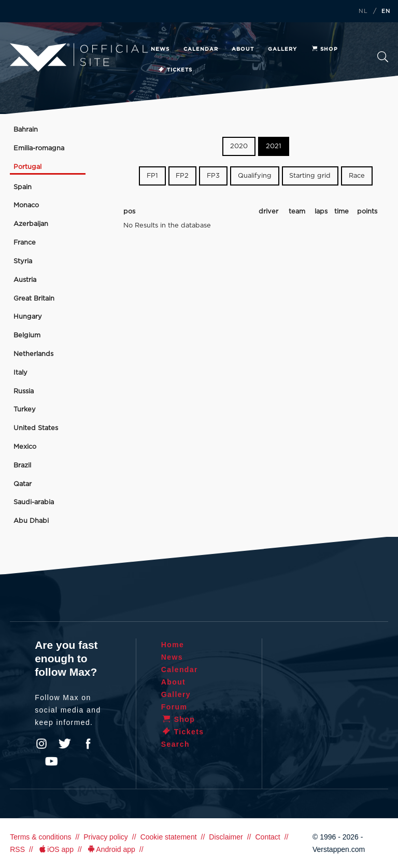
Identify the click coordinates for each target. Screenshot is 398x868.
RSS (17, 849)
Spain (23, 187)
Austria (25, 280)
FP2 (182, 176)
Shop (324, 49)
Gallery (282, 49)
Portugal (27, 167)
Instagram (41, 744)
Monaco (26, 205)
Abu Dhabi (31, 521)
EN (386, 11)
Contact (267, 837)
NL (363, 11)
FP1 (152, 176)
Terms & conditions (40, 837)
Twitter (65, 744)
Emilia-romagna (39, 148)
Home (173, 645)
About (243, 49)
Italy (20, 373)
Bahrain (26, 130)
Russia (24, 392)
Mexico (25, 447)
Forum (174, 707)
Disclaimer (226, 837)
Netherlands (33, 354)
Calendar (201, 49)
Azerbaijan (31, 224)
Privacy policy (106, 837)
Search (383, 57)
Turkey (25, 410)
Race (357, 176)
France (25, 243)
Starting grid (310, 176)
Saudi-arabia (34, 502)
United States (36, 428)
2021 (274, 146)
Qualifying (255, 176)
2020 (239, 146)
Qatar (23, 484)
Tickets (175, 70)
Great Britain (34, 299)
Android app (111, 849)
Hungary (28, 317)
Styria (23, 261)
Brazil (22, 466)
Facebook (88, 744)
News (160, 49)
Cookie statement (169, 837)
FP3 (213, 176)
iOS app (55, 849)
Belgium (27, 336)
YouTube (51, 761)
